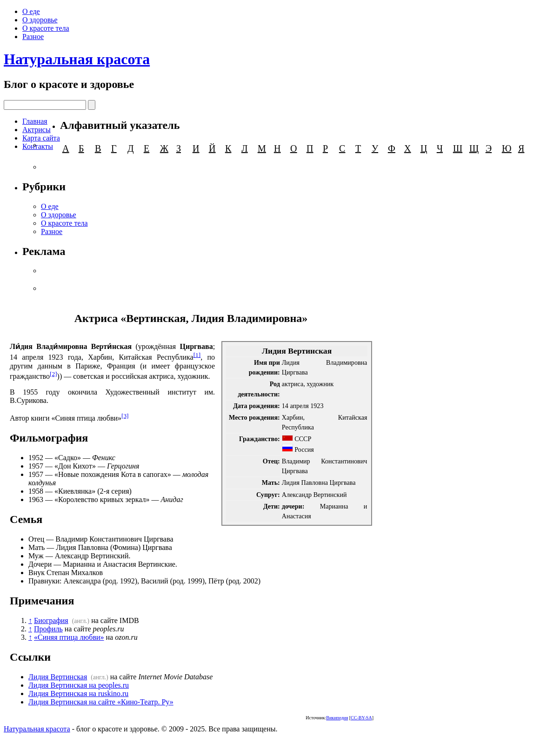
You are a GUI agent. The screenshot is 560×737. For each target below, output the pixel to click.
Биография (51, 620)
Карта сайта (41, 138)
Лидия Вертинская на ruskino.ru (78, 693)
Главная (35, 121)
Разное (33, 37)
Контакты (38, 146)
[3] (125, 416)
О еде (31, 11)
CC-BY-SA (361, 718)
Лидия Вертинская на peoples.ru (79, 685)
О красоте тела (46, 28)
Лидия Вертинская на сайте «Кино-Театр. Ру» (101, 702)
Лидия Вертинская (58, 677)
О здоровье (40, 20)
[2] (53, 374)
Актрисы (37, 130)
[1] (197, 355)
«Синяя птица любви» (69, 637)
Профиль (48, 629)
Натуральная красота (77, 59)
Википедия (337, 718)
